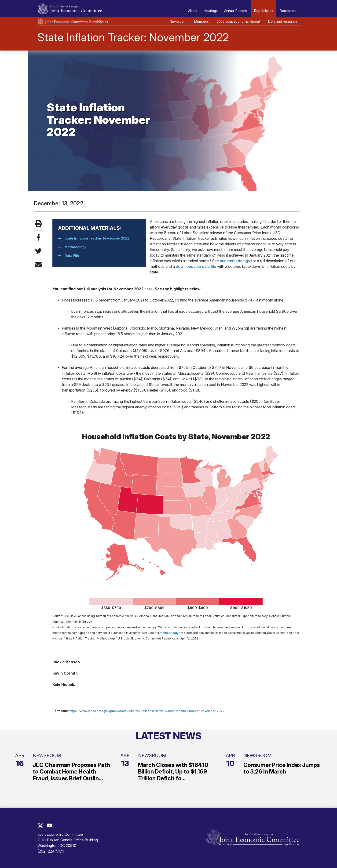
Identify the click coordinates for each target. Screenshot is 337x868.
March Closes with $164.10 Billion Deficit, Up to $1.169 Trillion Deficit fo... (173, 772)
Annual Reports (236, 11)
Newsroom (178, 21)
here (148, 289)
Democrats (288, 11)
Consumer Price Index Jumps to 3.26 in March (282, 768)
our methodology (235, 261)
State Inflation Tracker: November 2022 (97, 238)
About (193, 11)
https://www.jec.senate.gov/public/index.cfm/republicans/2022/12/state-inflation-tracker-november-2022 (147, 711)
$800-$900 (198, 608)
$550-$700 (111, 608)
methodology (169, 633)
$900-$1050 (241, 608)
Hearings (211, 11)
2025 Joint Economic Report (238, 21)
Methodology (75, 247)
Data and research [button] (282, 21)
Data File (72, 256)
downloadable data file (196, 266)
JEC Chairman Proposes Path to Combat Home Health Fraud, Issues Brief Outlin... (71, 772)
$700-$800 (154, 608)
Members (201, 21)
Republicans (264, 11)
